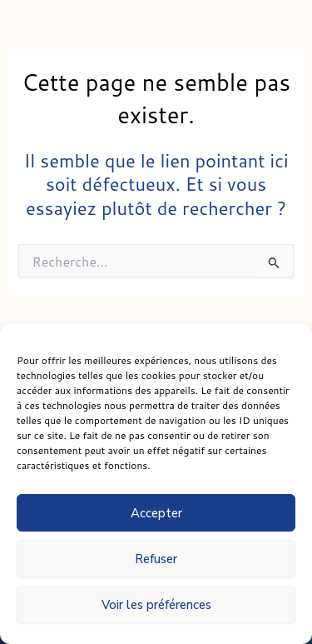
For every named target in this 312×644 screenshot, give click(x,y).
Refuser (156, 559)
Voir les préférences (156, 605)
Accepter (156, 513)
